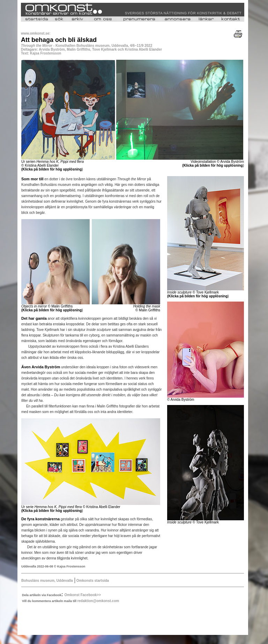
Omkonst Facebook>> (83, 595)
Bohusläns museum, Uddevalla (47, 581)
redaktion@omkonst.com (98, 601)
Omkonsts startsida (92, 581)
